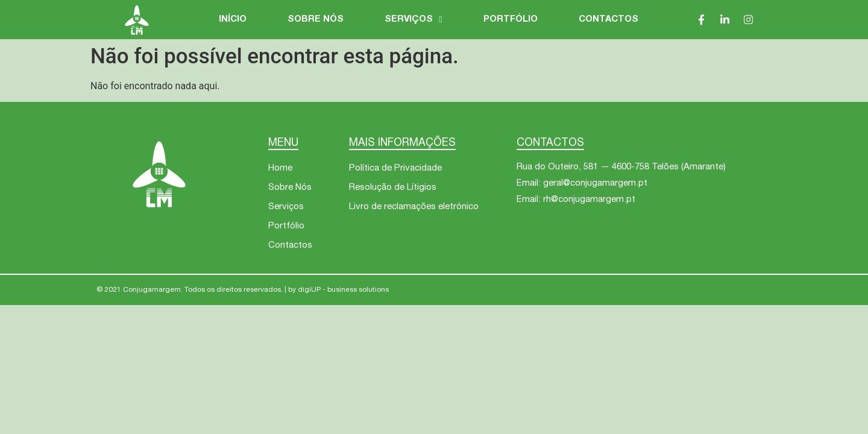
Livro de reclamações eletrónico (414, 207)
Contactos (609, 20)
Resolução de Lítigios (393, 188)
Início (233, 20)
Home (280, 168)
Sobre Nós (316, 20)
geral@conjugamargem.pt (595, 184)
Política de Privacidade (395, 168)
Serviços (413, 20)
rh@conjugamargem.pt (589, 200)
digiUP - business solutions (343, 290)
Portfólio (511, 20)
